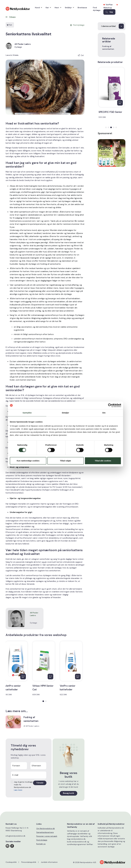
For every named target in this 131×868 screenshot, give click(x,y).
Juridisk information (49, 862)
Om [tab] (104, 413)
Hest (57, 8)
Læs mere (18, 790)
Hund (38, 8)
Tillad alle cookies (103, 461)
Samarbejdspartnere (45, 832)
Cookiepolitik (11, 862)
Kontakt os (41, 844)
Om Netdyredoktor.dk (46, 828)
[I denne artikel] (112, 26)
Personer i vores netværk (47, 836)
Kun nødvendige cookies (28, 461)
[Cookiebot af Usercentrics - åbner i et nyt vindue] (110, 405)
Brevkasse (82, 8)
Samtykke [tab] (27, 413)
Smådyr (69, 8)
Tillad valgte (65, 461)
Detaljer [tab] (65, 413)
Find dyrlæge (97, 9)
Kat (48, 8)
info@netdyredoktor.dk (15, 836)
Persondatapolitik (29, 862)
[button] (43, 701)
